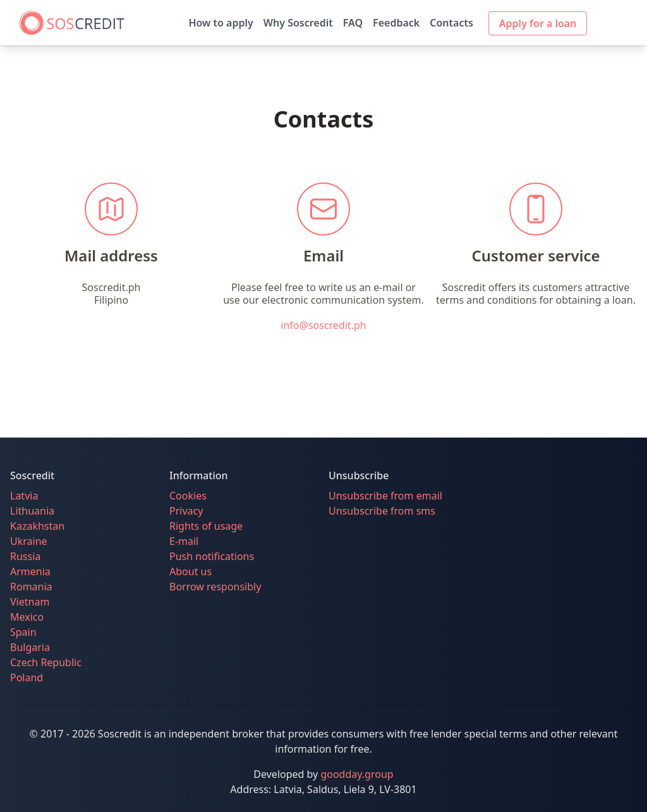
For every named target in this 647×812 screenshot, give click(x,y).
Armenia (30, 571)
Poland (27, 678)
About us (190, 571)
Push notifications (212, 556)
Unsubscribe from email (385, 496)
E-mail (184, 541)
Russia (25, 556)
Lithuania (32, 511)
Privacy (186, 511)
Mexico (27, 617)
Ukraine (29, 541)
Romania (31, 587)
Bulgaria (30, 647)
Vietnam (30, 602)
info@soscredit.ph (323, 325)
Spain (23, 632)
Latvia (24, 496)
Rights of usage (206, 526)
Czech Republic (46, 662)
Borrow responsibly (215, 587)
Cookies (188, 496)
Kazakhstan (37, 526)
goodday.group (357, 774)
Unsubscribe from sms (382, 511)
